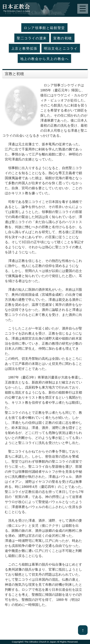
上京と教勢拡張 (24, 48)
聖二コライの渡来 (32, 38)
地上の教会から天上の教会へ (45, 59)
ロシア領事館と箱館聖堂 (44, 28)
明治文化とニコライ (61, 48)
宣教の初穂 (63, 38)
